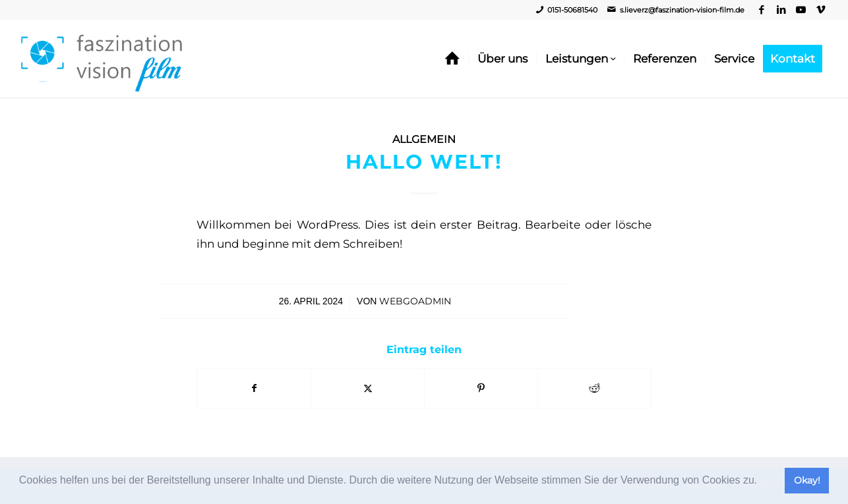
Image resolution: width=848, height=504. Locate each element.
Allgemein (424, 139)
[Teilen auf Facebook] (254, 388)
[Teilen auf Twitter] (368, 388)
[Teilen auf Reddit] (594, 388)
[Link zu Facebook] (761, 10)
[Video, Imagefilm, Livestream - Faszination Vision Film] (102, 59)
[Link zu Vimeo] (821, 10)
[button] (762, 482)
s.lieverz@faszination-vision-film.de (682, 10)
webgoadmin (415, 301)
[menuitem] (452, 59)
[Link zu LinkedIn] (781, 10)
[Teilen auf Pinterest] (481, 388)
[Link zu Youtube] (801, 10)
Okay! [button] (807, 480)
